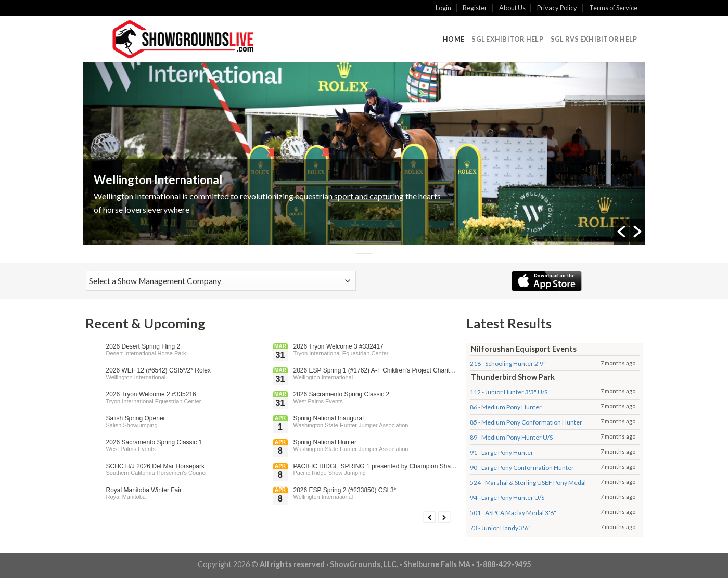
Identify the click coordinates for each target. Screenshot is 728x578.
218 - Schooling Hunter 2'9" (508, 363)
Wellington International (158, 180)
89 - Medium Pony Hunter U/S (511, 437)
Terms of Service (613, 8)
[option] (364, 153)
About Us (512, 8)
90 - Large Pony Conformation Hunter (522, 467)
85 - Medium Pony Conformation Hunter (526, 422)
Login (443, 8)
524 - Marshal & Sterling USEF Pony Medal (528, 483)
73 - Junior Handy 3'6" (500, 528)
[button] (621, 232)
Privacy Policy (557, 8)
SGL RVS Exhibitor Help (594, 39)
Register (475, 8)
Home (454, 39)
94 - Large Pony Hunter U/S (507, 498)
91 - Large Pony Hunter (502, 452)
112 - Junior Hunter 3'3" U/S (509, 392)
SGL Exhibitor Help (507, 39)
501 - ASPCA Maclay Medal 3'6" (513, 513)
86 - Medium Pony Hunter (506, 407)
